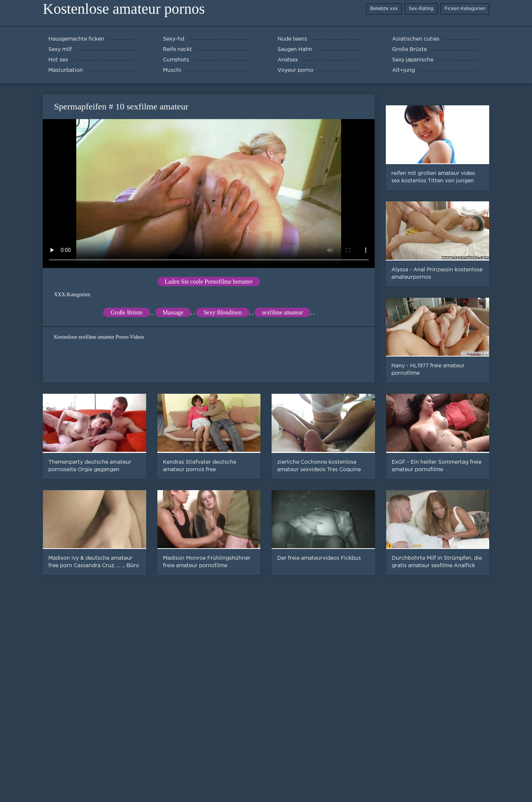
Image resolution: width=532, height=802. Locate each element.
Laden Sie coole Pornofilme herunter (209, 282)
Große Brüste (126, 312)
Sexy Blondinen (223, 312)
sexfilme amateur (283, 312)
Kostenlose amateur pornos (124, 9)
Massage (173, 312)
